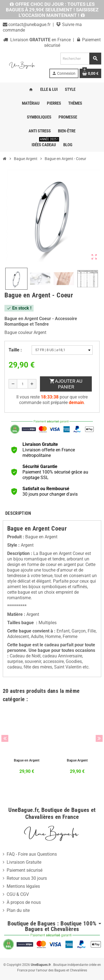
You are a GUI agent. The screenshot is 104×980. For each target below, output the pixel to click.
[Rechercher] (81, 59)
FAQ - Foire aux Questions (32, 854)
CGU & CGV (18, 894)
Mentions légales (23, 886)
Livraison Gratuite (24, 862)
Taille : (15, 350)
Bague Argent (77, 760)
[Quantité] (22, 384)
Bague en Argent (27, 760)
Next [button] (99, 738)
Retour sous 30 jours (27, 878)
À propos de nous (24, 902)
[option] (27, 745)
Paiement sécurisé (25, 870)
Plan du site (18, 910)
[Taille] (62, 350)
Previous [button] (5, 738)
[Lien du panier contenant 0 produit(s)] (90, 73)
